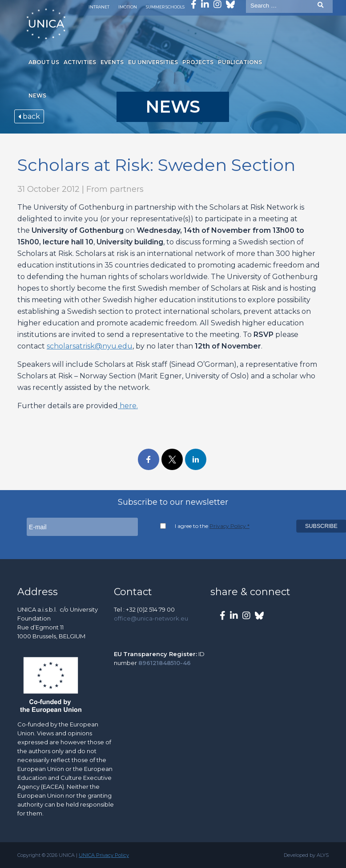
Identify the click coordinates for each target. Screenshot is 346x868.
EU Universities (153, 62)
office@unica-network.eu (151, 618)
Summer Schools (165, 7)
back (29, 116)
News (37, 95)
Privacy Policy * (229, 526)
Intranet (99, 7)
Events (112, 62)
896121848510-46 (165, 663)
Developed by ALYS (306, 855)
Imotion (128, 7)
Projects (198, 62)
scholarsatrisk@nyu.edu (90, 346)
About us (44, 62)
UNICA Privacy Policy (104, 855)
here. (128, 406)
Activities (80, 62)
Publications (240, 62)
